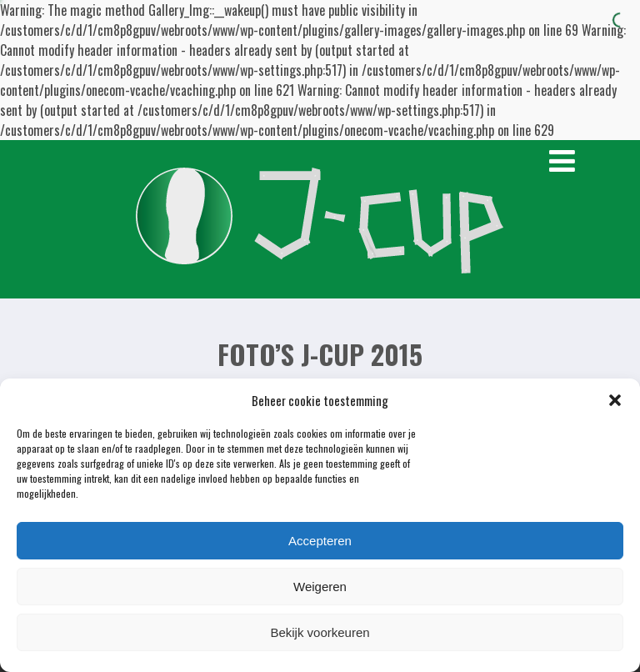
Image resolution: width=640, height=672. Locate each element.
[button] (615, 400)
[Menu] (562, 161)
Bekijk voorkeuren (320, 632)
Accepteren (320, 541)
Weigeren (320, 587)
